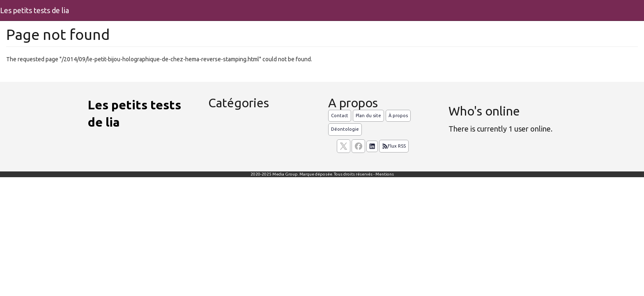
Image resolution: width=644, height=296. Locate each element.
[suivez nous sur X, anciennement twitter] (344, 146)
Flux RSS (394, 146)
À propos (398, 116)
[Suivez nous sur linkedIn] (372, 146)
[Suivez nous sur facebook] (358, 146)
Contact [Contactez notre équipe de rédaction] (340, 116)
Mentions (385, 174)
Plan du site (368, 116)
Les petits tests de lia (34, 10)
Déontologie (345, 129)
